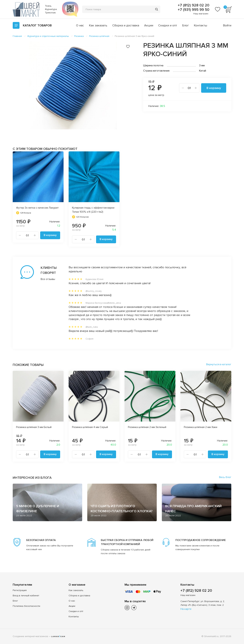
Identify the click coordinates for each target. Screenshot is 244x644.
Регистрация (20, 590)
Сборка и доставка (126, 25)
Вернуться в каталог (219, 364)
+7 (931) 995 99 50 (193, 10)
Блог (185, 25)
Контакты (200, 25)
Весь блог (225, 477)
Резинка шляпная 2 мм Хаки (201, 427)
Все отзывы (48, 279)
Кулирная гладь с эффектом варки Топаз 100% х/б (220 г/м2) (93, 210)
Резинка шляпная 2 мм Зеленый (147, 427)
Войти (227, 25)
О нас (80, 25)
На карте (186, 609)
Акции (149, 25)
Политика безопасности (26, 606)
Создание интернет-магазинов (30, 636)
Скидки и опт (168, 25)
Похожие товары (28, 365)
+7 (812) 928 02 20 (193, 5)
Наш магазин (201, 14)
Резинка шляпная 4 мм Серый (90, 427)
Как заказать (98, 25)
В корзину (214, 88)
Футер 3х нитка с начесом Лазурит (37, 208)
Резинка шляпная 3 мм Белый (34, 427)
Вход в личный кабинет (26, 596)
